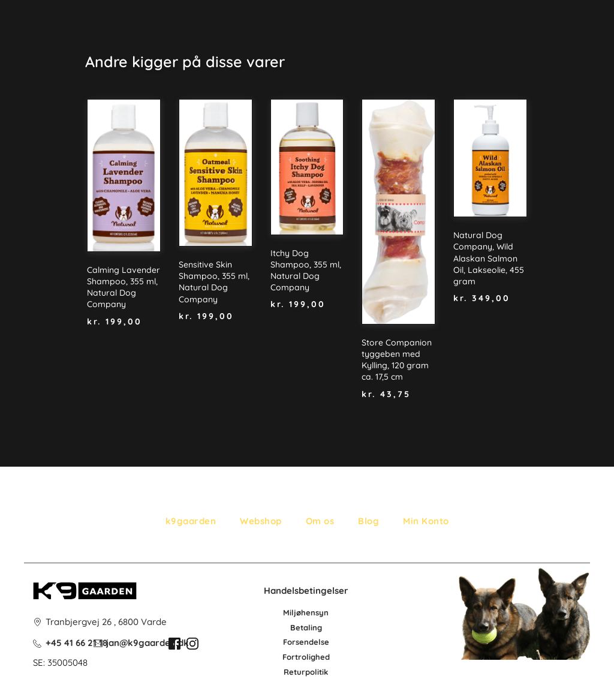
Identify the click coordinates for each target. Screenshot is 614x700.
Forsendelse (306, 642)
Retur (294, 672)
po (310, 672)
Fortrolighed (306, 657)
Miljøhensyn (306, 612)
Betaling (306, 627)
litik (321, 672)
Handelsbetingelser (306, 591)
